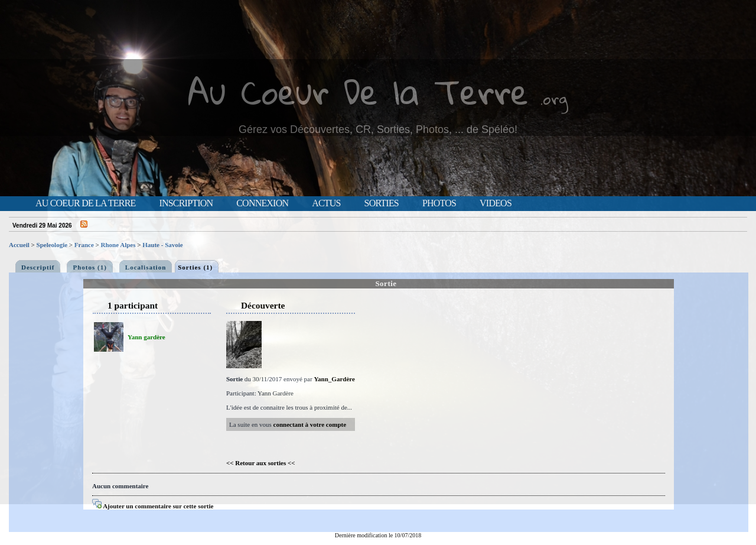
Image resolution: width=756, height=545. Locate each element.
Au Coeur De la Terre (358, 91)
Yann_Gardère (334, 379)
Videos (496, 203)
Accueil (19, 245)
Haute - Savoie (162, 245)
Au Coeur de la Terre (85, 203)
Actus (326, 203)
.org (554, 98)
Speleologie (52, 245)
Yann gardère (146, 337)
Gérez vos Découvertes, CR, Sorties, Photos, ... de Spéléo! (378, 129)
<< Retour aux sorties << (261, 463)
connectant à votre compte (310, 424)
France (84, 245)
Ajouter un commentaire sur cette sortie (153, 506)
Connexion (262, 203)
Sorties (382, 203)
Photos (439, 203)
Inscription (186, 203)
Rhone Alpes (118, 245)
